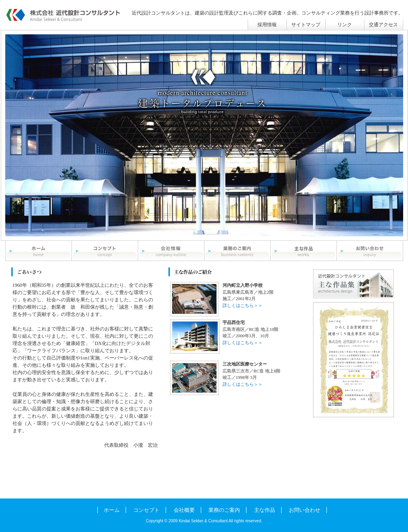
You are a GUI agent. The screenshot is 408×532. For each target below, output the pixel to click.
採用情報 (267, 25)
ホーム (112, 510)
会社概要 (184, 510)
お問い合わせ (305, 510)
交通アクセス (383, 25)
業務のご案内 (224, 510)
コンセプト (146, 510)
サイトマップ (306, 25)
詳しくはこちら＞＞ (243, 305)
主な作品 (265, 510)
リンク (345, 25)
